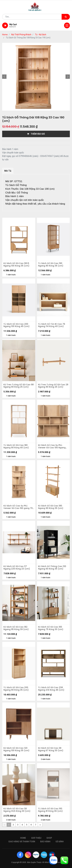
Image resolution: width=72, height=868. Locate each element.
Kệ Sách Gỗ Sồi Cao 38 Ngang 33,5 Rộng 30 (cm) (17, 810)
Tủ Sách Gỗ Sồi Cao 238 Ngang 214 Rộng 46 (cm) (51, 689)
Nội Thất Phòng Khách (21, 35)
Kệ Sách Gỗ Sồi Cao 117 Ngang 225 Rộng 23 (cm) (17, 568)
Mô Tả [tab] (8, 171)
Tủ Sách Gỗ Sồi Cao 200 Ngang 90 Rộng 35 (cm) (16, 689)
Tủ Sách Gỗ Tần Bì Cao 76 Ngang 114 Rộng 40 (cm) (52, 325)
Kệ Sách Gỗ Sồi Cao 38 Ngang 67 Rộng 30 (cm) (51, 749)
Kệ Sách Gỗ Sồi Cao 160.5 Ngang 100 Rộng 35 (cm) (16, 265)
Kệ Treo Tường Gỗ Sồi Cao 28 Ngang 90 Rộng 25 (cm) (53, 386)
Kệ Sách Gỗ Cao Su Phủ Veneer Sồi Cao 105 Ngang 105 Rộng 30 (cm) (52, 446)
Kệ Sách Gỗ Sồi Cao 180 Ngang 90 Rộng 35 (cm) (51, 507)
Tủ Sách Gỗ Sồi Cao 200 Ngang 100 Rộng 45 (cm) (16, 325)
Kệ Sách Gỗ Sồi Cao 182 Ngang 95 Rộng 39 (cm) (16, 628)
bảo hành (45, 842)
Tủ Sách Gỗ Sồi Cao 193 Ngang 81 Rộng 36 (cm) (50, 810)
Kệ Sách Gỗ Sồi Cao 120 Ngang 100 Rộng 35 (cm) (16, 749)
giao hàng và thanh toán (22, 842)
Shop (49, 838)
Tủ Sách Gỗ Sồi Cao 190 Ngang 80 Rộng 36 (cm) (51, 265)
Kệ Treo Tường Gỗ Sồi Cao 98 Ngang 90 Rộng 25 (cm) (19, 386)
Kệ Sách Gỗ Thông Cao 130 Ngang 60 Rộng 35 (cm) (52, 568)
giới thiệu (36, 838)
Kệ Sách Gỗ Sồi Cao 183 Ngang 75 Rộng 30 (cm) (51, 628)
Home (5, 35)
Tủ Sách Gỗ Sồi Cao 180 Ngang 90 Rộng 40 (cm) (16, 446)
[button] (4, 77)
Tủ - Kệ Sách (41, 35)
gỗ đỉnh (60, 842)
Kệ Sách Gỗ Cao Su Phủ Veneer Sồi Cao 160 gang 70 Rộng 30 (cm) (18, 507)
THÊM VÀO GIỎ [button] (36, 134)
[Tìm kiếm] (66, 17)
